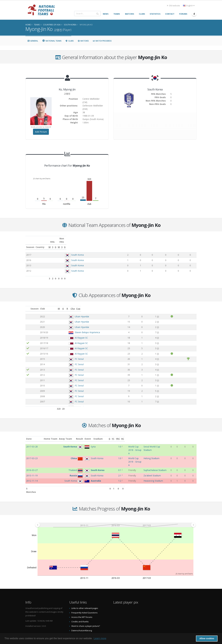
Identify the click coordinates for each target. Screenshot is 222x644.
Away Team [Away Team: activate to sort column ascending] (83, 435)
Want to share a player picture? (86, 606)
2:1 (105, 459)
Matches (83, 41)
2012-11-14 (32, 464)
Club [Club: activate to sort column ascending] (56, 305)
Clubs (70, 41)
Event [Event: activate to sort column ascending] (114, 435)
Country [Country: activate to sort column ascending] (64, 244)
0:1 (105, 454)
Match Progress (102, 41)
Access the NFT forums (82, 597)
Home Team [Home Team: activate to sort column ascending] (68, 435)
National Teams (52, 41)
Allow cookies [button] (207, 638)
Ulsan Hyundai (67, 313)
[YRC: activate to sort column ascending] (189, 436)
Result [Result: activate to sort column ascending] (105, 435)
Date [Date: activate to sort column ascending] (29, 435)
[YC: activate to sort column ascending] (184, 436)
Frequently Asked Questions (84, 593)
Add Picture (41, 132)
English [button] (189, 6)
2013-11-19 (32, 459)
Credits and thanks (80, 602)
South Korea (72, 251)
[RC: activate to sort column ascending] (194, 436)
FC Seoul (65, 356)
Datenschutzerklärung (82, 611)
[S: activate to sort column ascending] (147, 244)
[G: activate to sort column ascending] (156, 244)
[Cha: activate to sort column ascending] (178, 305)
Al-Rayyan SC (67, 334)
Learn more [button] (100, 638)
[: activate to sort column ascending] (28, 305)
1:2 (105, 464)
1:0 (105, 443)
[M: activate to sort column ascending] (137, 244)
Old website (173, 6)
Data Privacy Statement (82, 615)
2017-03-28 (32, 443)
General (33, 41)
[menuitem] (115, 505)
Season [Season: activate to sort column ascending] (30, 244)
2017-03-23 (32, 448)
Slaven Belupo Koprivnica (73, 329)
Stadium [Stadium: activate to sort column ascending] (150, 435)
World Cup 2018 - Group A (124, 443)
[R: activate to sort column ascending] (162, 305)
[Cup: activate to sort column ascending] (190, 305)
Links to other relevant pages (85, 589)
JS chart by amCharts (42, 178)
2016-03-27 (32, 454)
